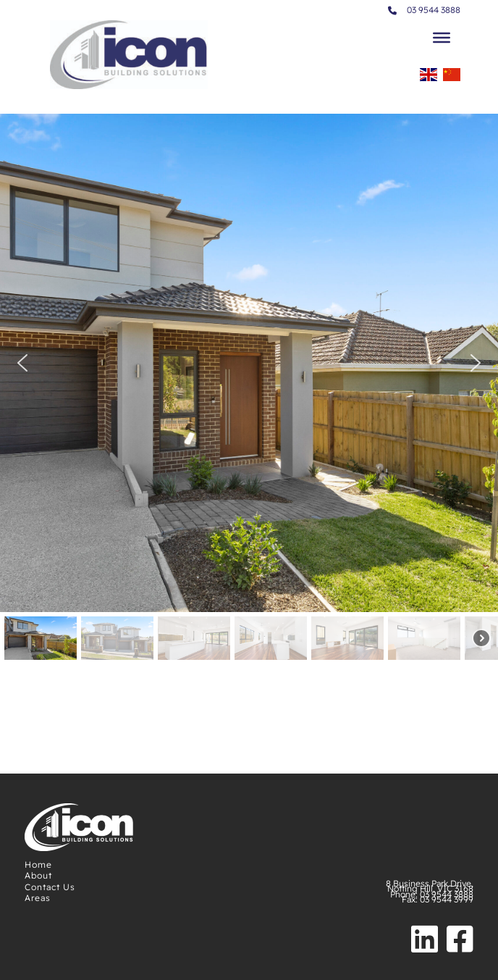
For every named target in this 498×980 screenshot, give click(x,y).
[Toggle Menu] (442, 38)
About (38, 875)
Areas (38, 898)
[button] (22, 363)
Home (38, 864)
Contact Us (50, 887)
